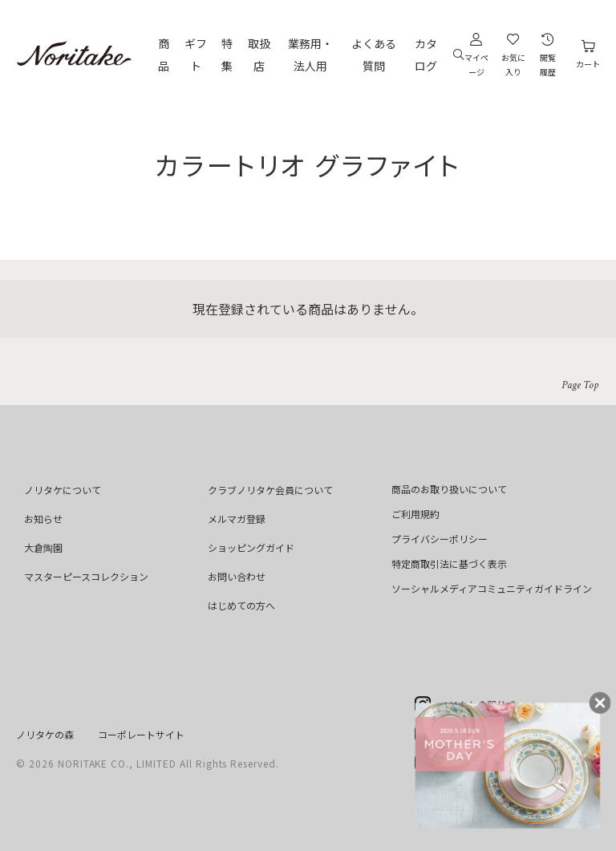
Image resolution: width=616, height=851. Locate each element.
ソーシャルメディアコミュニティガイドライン (492, 588)
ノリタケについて (63, 490)
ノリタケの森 (45, 734)
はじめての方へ (241, 605)
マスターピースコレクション (86, 576)
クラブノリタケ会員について (270, 490)
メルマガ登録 (237, 519)
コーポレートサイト (141, 734)
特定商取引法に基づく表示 (449, 563)
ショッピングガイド (251, 547)
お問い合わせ (237, 576)
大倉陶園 (43, 547)
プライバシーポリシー (440, 539)
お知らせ (43, 519)
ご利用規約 (415, 514)
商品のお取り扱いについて (449, 489)
